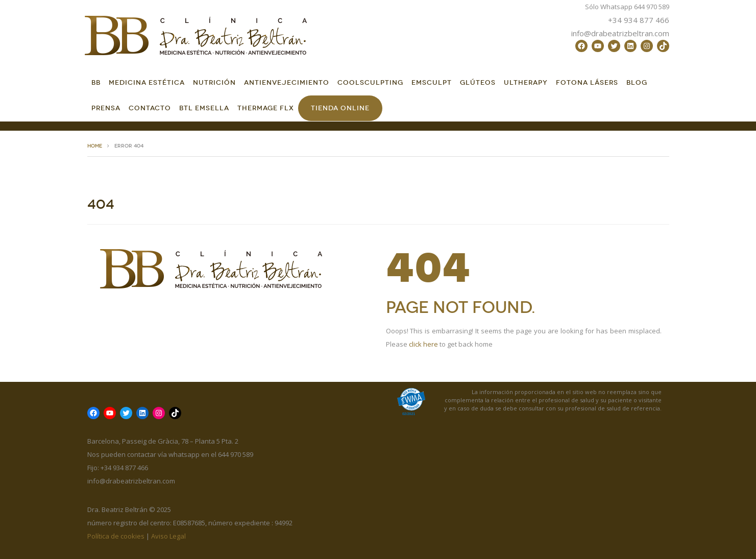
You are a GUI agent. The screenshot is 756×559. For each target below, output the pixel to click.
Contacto (150, 108)
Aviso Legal (168, 536)
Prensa (106, 108)
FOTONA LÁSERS (587, 82)
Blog (637, 82)
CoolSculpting (370, 82)
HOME (95, 146)
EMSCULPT (432, 82)
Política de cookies (116, 536)
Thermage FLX (266, 108)
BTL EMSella (204, 108)
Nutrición (214, 82)
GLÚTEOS (478, 82)
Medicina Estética (147, 82)
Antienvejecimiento (287, 82)
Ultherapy (526, 82)
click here (423, 344)
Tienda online (340, 108)
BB (96, 82)
